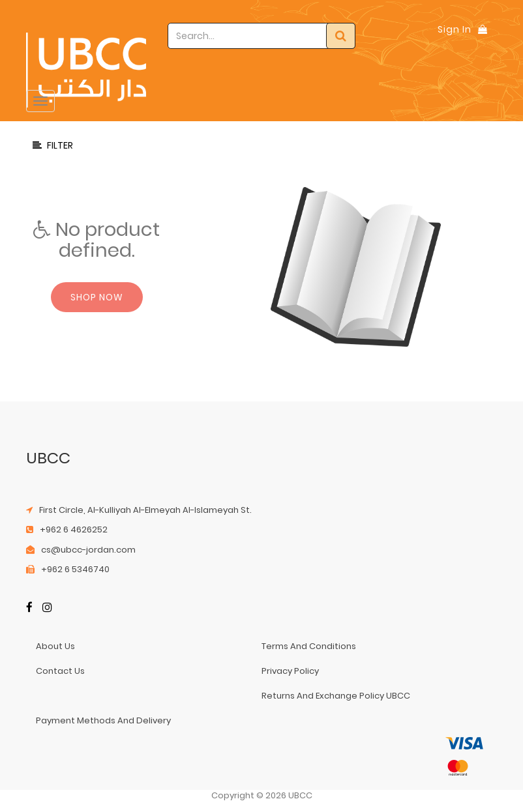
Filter (53, 145)
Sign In (455, 29)
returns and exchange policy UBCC (336, 696)
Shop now (97, 297)
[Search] (341, 36)
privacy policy (290, 671)
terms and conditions (309, 646)
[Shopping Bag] (483, 29)
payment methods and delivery (103, 720)
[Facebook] (29, 608)
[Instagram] (47, 608)
